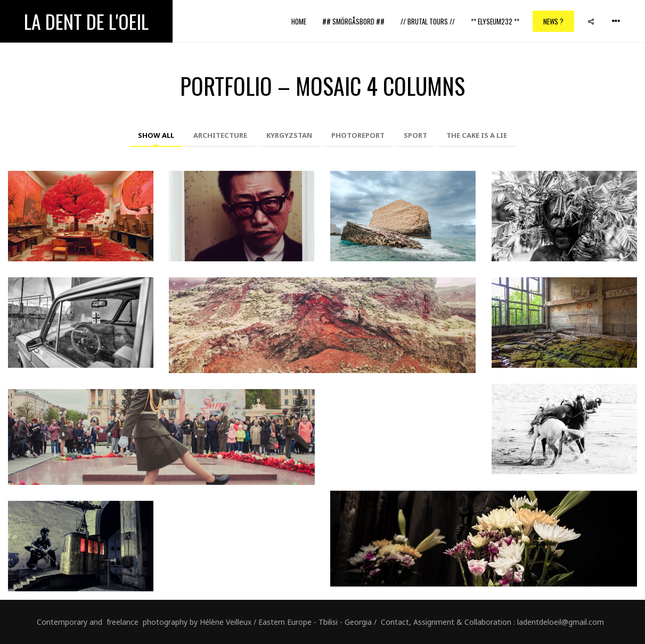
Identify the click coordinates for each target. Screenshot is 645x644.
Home (299, 21)
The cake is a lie (477, 135)
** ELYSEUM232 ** (495, 21)
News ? (553, 21)
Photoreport (358, 135)
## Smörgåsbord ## (353, 21)
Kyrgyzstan (289, 135)
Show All (156, 135)
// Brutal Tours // (428, 21)
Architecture (220, 135)
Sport (415, 135)
